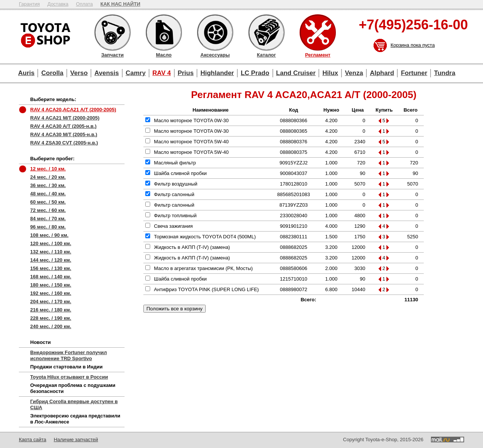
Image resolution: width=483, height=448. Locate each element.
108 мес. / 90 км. (49, 235)
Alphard (382, 73)
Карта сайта (32, 440)
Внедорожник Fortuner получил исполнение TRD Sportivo (68, 355)
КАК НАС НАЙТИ (120, 4)
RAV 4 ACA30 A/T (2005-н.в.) (63, 126)
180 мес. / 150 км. (51, 285)
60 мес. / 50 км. (48, 202)
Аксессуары (215, 32)
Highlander (217, 73)
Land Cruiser (296, 73)
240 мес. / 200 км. (51, 326)
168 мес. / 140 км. (51, 277)
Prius (186, 73)
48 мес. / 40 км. (48, 194)
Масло (164, 32)
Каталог (266, 32)
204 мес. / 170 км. (51, 301)
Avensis (107, 73)
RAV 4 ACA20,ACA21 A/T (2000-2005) (73, 110)
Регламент (318, 32)
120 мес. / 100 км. (51, 243)
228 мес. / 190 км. (51, 318)
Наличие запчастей (76, 440)
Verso (79, 73)
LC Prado (255, 73)
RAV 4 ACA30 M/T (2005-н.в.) (64, 134)
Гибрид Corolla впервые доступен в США (74, 404)
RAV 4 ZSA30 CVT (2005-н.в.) (64, 143)
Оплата (84, 4)
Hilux (330, 73)
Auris (26, 73)
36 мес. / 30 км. (48, 185)
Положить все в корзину (175, 309)
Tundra (445, 73)
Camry (136, 73)
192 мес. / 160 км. (51, 293)
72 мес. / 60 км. (48, 210)
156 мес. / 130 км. (51, 268)
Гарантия (29, 4)
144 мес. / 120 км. (51, 260)
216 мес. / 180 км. (51, 310)
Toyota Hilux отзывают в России (69, 377)
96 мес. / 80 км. (48, 227)
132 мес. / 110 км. (51, 252)
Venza (354, 73)
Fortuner (414, 73)
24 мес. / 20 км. (48, 177)
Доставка (58, 4)
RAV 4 (162, 73)
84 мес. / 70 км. (48, 219)
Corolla (52, 73)
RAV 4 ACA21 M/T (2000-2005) (65, 118)
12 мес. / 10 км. (48, 169)
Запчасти (112, 32)
